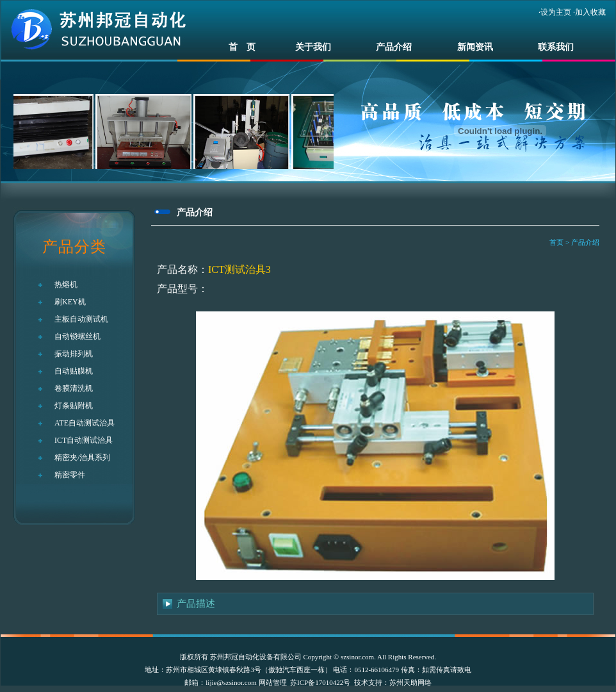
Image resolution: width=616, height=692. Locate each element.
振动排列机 (74, 354)
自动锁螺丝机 (77, 336)
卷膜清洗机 (74, 388)
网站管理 (273, 682)
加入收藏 (590, 12)
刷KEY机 (70, 302)
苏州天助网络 (410, 682)
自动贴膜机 (74, 371)
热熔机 (66, 284)
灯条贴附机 (74, 406)
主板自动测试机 (81, 319)
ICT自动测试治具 (84, 440)
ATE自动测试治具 (85, 423)
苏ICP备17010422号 (320, 682)
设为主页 (556, 12)
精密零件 (70, 475)
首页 (556, 242)
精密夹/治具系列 (82, 457)
